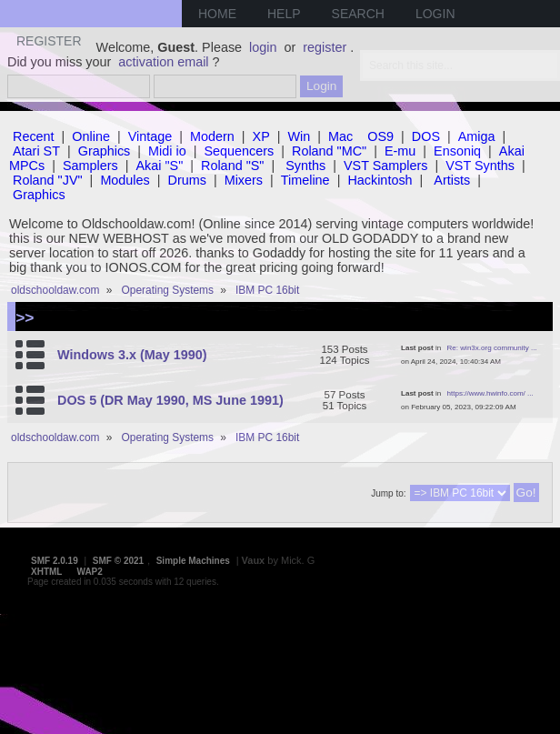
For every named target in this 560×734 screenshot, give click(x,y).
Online (91, 136)
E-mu (400, 151)
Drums (187, 180)
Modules (125, 180)
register (325, 47)
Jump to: (388, 493)
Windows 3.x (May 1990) (132, 355)
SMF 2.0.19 (55, 561)
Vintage (150, 136)
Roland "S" (232, 166)
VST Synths (480, 166)
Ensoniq (457, 151)
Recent (34, 136)
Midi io (167, 151)
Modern (212, 136)
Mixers (244, 180)
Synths (305, 166)
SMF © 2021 (118, 561)
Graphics (105, 151)
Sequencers (239, 151)
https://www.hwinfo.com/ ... (490, 393)
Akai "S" (159, 166)
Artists (452, 180)
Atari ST (36, 151)
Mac (340, 136)
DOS (426, 136)
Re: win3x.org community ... (492, 348)
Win (300, 136)
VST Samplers (386, 166)
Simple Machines (193, 561)
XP (261, 136)
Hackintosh (380, 180)
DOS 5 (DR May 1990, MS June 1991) (170, 400)
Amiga (477, 136)
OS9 (380, 136)
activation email (163, 62)
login (263, 47)
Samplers (90, 166)
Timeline (305, 180)
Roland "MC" (329, 151)
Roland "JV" (48, 180)
